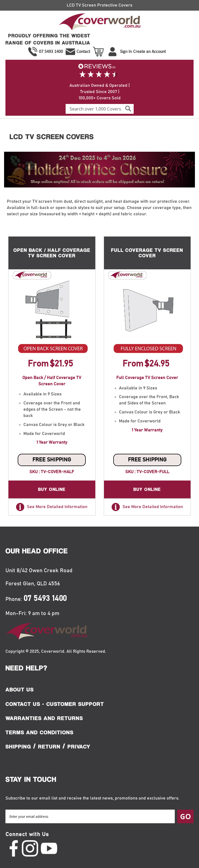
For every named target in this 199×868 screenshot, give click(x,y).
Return (49, 747)
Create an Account (149, 51)
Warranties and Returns (44, 718)
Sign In (126, 51)
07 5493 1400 (51, 51)
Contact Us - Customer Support (55, 704)
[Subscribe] (185, 816)
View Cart (99, 52)
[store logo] (100, 23)
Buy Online (52, 489)
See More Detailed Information (52, 507)
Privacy (79, 747)
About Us (20, 690)
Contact (83, 51)
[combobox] (100, 109)
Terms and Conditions (39, 732)
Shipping (18, 747)
